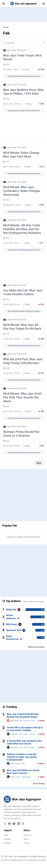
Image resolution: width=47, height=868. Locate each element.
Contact (7, 839)
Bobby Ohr (11, 610)
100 (42, 630)
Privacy (27, 843)
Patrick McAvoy (29, 721)
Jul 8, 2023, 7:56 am (11, 69)
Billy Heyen (12, 624)
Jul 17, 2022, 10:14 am (12, 411)
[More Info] (43, 43)
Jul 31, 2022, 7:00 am (11, 243)
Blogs (26, 69)
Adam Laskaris (29, 734)
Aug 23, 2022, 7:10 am (12, 205)
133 (42, 624)
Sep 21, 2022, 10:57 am (12, 104)
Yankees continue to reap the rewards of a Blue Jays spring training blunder (22, 757)
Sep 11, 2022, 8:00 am (12, 167)
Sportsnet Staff (14, 630)
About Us (27, 835)
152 (42, 617)
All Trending (39, 784)
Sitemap (7, 843)
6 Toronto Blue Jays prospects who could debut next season (24, 742)
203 (42, 610)
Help (6, 835)
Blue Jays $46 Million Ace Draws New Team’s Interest (23, 772)
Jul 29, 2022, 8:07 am (11, 304)
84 (43, 638)
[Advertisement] (23, 15)
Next (39, 463)
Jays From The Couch (15, 50)
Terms (26, 839)
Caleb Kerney (26, 777)
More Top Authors (36, 647)
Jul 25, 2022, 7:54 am (11, 339)
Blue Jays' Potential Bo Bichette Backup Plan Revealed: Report (23, 715)
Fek (7, 64)
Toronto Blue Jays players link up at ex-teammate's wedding (25, 729)
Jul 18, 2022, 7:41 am (11, 373)
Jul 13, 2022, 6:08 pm (11, 446)
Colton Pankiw (29, 747)
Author (6, 27)
